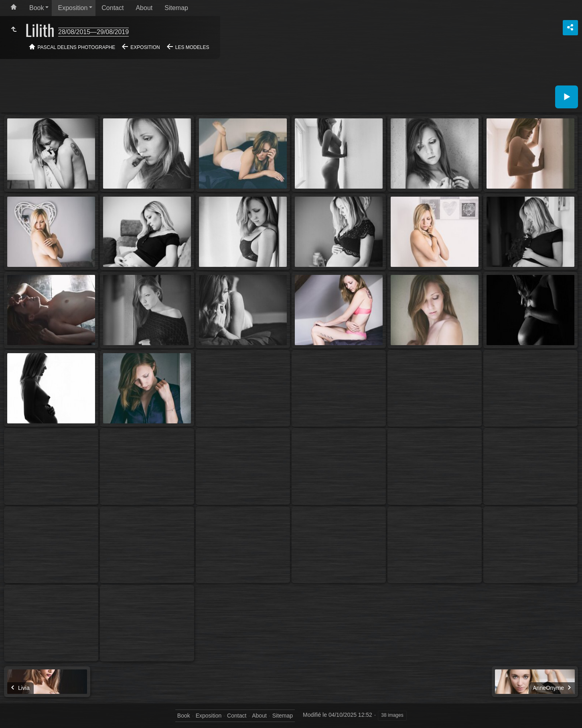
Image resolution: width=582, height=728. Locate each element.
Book (37, 8)
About (144, 8)
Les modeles (192, 47)
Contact (113, 8)
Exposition (73, 8)
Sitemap (176, 8)
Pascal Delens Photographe (77, 47)
